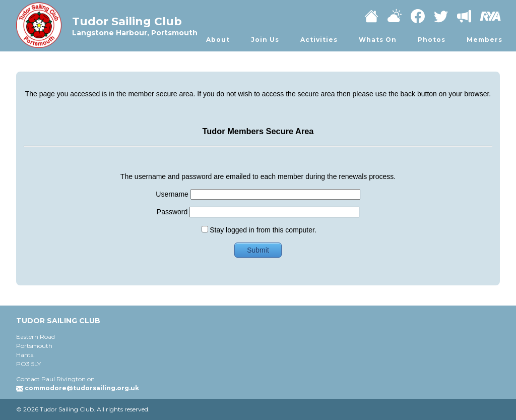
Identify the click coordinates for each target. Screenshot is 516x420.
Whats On (378, 40)
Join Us (265, 40)
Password (258, 212)
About (218, 40)
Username (258, 194)
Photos (432, 40)
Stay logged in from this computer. (259, 230)
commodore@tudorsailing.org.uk (82, 388)
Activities (319, 40)
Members (485, 40)
